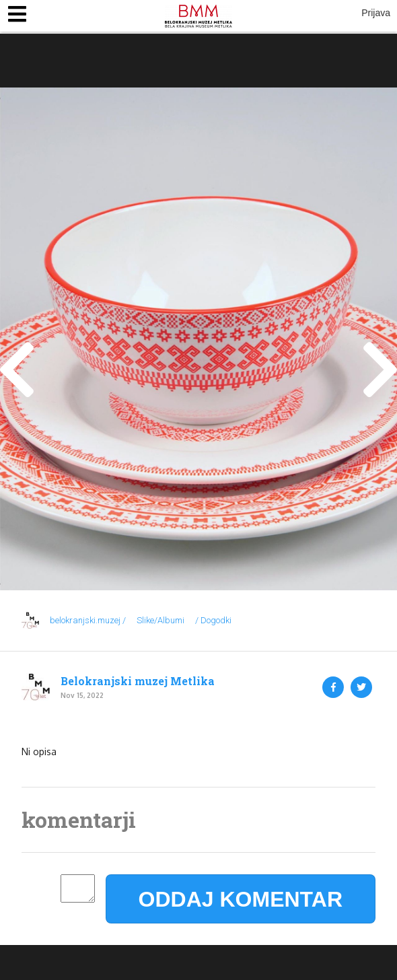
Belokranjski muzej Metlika (138, 681)
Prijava (376, 13)
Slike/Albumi (160, 620)
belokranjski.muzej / (88, 620)
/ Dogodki (213, 620)
